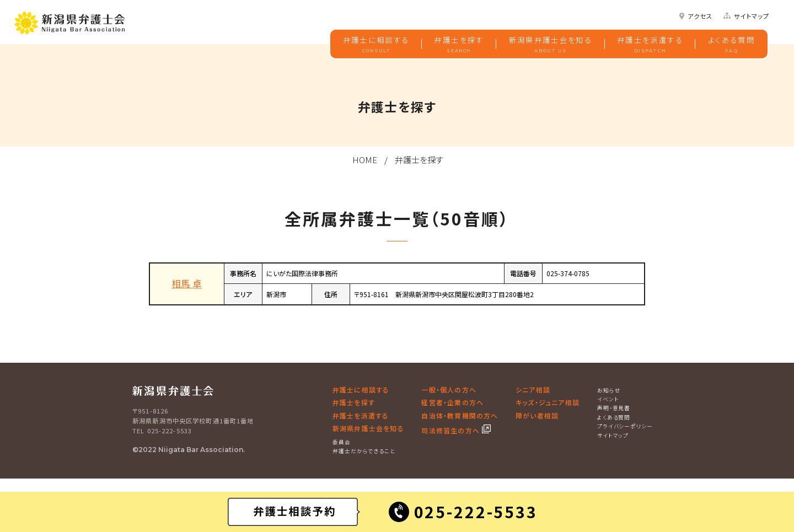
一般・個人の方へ (449, 389)
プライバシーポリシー (625, 426)
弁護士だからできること (364, 451)
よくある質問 (731, 44)
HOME (365, 160)
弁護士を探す (459, 44)
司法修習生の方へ (452, 430)
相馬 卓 (187, 283)
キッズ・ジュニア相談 (548, 402)
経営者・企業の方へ (452, 402)
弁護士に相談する (376, 44)
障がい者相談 (537, 415)
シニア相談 (533, 389)
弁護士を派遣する (650, 44)
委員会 (342, 442)
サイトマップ (752, 16)
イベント (608, 399)
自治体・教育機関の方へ (460, 415)
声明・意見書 (614, 408)
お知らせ (609, 390)
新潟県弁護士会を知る (551, 44)
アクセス (700, 16)
